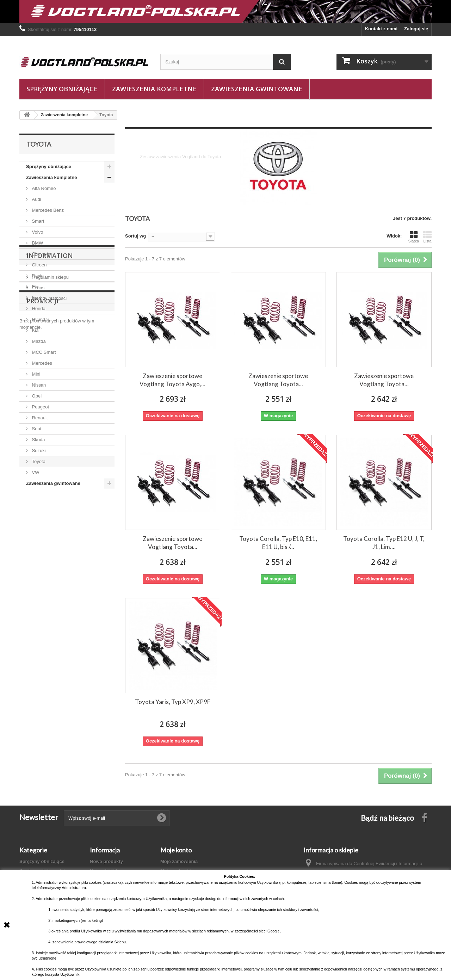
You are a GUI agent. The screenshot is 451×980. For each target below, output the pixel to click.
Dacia (37, 276)
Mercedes (41, 363)
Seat (36, 429)
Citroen (39, 265)
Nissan (38, 385)
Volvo (37, 232)
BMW (37, 243)
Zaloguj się (416, 29)
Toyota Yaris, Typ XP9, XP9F (173, 702)
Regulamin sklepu (50, 529)
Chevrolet (41, 254)
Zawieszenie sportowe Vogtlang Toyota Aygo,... (172, 380)
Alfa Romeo (43, 188)
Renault (39, 418)
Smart (37, 221)
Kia (35, 330)
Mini (35, 374)
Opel (36, 396)
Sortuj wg (135, 236)
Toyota (38, 461)
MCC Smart (43, 352)
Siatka (413, 237)
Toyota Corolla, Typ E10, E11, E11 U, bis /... (278, 543)
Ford (36, 298)
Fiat (35, 287)
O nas (38, 540)
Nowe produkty (106, 861)
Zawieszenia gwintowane (257, 89)
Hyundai (40, 319)
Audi (36, 199)
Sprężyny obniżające (62, 89)
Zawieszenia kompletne (154, 89)
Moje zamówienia (179, 861)
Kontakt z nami (381, 29)
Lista (427, 237)
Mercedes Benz (47, 210)
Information (50, 510)
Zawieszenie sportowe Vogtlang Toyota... (278, 380)
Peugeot (40, 407)
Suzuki (38, 451)
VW (35, 472)
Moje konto (176, 850)
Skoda (38, 440)
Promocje (43, 577)
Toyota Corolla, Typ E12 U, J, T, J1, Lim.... (384, 543)
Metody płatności (49, 550)
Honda (38, 309)
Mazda (38, 341)
